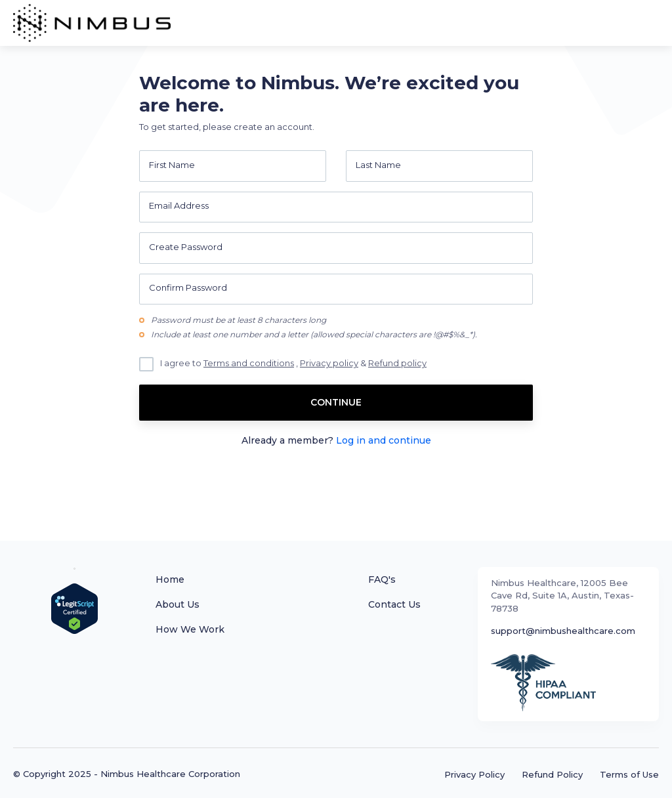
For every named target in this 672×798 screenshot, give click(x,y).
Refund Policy (552, 774)
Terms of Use (629, 774)
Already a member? (336, 440)
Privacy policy (329, 363)
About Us (178, 604)
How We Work (190, 629)
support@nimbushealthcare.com (563, 631)
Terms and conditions (249, 363)
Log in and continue (384, 440)
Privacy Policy (474, 774)
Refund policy (397, 363)
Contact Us (394, 604)
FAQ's (382, 579)
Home (170, 579)
